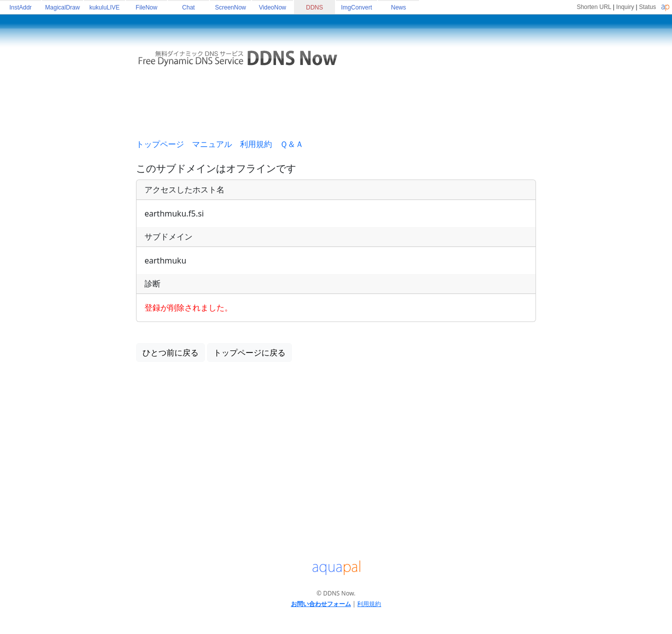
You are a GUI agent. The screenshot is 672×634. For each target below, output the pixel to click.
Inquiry (625, 7)
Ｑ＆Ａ (292, 144)
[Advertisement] (336, 107)
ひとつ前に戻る (170, 352)
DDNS (314, 7)
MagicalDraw (62, 7)
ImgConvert (356, 7)
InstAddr (21, 7)
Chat (188, 7)
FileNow (146, 7)
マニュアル (212, 144)
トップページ (160, 144)
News (398, 7)
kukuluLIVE (105, 7)
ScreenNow (230, 7)
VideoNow (272, 7)
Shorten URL (594, 7)
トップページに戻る (249, 352)
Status (647, 7)
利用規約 (256, 144)
